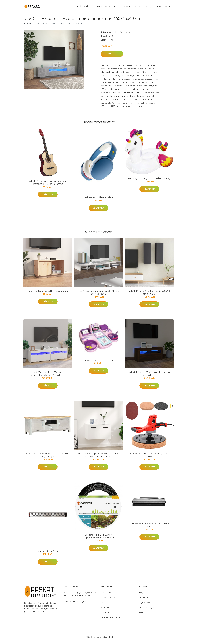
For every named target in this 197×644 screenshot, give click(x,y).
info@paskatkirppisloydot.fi (75, 604)
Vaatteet (105, 625)
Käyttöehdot (144, 605)
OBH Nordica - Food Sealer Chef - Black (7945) (149, 527)
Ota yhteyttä (144, 600)
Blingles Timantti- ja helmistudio (99, 362)
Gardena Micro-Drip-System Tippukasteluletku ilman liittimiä (99, 538)
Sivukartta (143, 615)
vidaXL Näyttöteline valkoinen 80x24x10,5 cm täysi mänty (99, 295)
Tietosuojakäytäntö (148, 610)
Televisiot (130, 34)
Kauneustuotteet (106, 8)
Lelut (138, 8)
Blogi (149, 8)
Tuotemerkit (163, 8)
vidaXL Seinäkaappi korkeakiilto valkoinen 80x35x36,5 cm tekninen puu (99, 457)
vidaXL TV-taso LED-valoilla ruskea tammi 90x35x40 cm (149, 376)
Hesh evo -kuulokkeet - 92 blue (98, 200)
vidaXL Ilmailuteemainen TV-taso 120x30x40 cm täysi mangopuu (48, 457)
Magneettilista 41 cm (48, 554)
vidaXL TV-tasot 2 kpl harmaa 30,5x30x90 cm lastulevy (149, 295)
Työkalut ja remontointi (111, 620)
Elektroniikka (84, 8)
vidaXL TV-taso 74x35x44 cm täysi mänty (48, 293)
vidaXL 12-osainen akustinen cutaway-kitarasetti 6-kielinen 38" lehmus (48, 185)
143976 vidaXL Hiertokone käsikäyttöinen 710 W (149, 457)
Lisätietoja (112, 56)
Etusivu (28, 26)
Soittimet (125, 8)
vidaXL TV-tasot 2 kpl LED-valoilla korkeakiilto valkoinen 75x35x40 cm (48, 376)
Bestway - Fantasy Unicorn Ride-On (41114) (149, 181)
